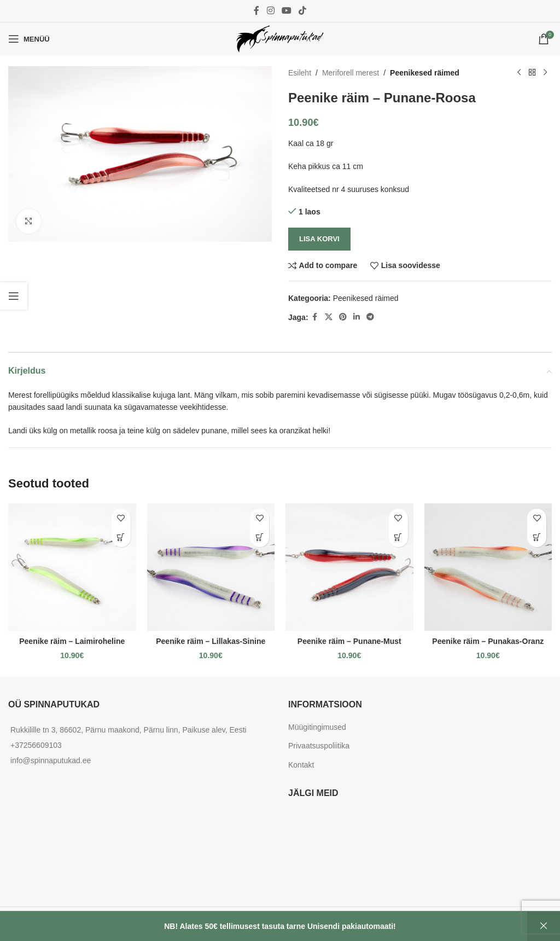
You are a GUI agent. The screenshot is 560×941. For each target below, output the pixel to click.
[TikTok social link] (303, 11)
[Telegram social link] (370, 317)
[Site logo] (280, 38)
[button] (121, 538)
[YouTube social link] (286, 11)
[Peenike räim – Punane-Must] (349, 567)
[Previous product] (519, 73)
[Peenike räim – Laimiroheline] (72, 567)
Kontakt (301, 765)
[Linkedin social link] (357, 317)
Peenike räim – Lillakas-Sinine (211, 641)
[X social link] (329, 317)
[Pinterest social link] (343, 317)
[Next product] (545, 73)
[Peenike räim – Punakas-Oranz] (488, 567)
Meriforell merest (351, 73)
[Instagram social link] (270, 11)
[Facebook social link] (256, 11)
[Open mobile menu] (29, 39)
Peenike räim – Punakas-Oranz (488, 641)
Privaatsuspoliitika (319, 746)
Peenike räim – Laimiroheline (72, 641)
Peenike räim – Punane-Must (349, 641)
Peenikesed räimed (425, 73)
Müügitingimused (317, 727)
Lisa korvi (319, 239)
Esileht (300, 73)
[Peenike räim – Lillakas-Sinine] (211, 567)
